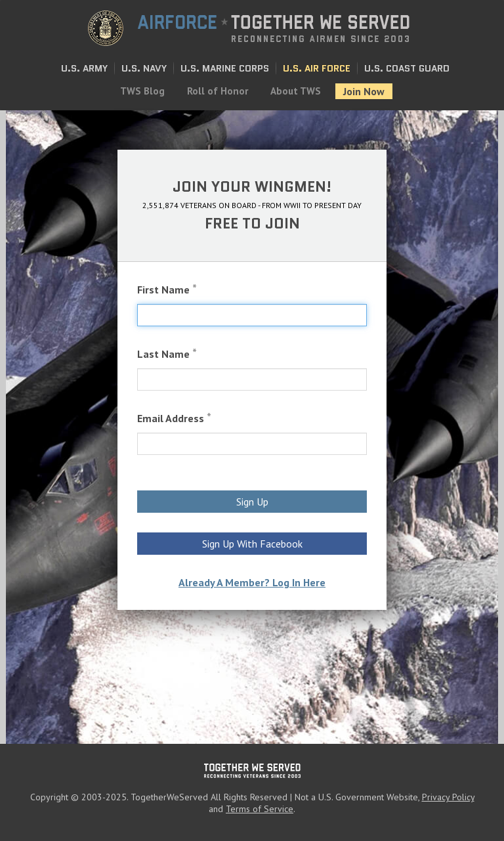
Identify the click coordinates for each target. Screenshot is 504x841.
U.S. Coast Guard (407, 68)
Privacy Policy (448, 797)
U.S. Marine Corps (225, 68)
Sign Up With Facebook (252, 544)
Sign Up (252, 502)
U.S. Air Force (317, 68)
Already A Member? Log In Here (252, 582)
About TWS (296, 91)
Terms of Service (260, 809)
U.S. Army (84, 68)
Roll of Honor (218, 91)
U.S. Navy (144, 68)
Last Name (167, 354)
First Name (167, 289)
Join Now (364, 91)
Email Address (174, 418)
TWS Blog (142, 91)
